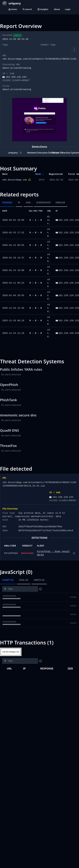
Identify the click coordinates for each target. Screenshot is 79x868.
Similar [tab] (60, 202)
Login (68, 9)
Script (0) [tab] (8, 580)
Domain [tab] (7, 202)
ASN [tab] (28, 202)
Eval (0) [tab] (24, 580)
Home (13, 9)
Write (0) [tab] (39, 580)
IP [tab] (19, 202)
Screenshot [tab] (44, 202)
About (57, 9)
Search (27, 9)
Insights (43, 9)
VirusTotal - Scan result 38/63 (53, 553)
